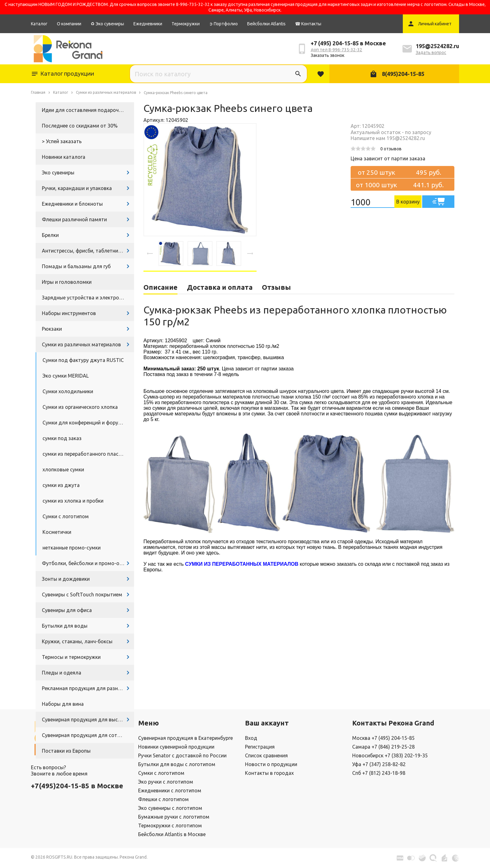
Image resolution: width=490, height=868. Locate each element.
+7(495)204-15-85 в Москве (77, 786)
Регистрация (260, 747)
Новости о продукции (271, 764)
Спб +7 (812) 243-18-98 (379, 773)
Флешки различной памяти (74, 219)
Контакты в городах (269, 773)
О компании (69, 24)
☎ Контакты (308, 24)
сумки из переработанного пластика (86, 454)
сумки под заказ (62, 438)
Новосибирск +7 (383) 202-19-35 (390, 755)
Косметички (57, 532)
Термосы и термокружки (71, 657)
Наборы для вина (63, 704)
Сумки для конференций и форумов (85, 423)
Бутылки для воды (65, 626)
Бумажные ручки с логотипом (174, 817)
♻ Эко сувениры (107, 24)
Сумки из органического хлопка (80, 407)
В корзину (408, 202)
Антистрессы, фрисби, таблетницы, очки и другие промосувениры (88, 251)
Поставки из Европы (66, 751)
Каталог (39, 24)
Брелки (50, 235)
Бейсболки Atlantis (266, 24)
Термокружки (186, 24)
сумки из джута (61, 485)
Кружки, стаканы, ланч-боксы (77, 641)
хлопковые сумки (63, 469)
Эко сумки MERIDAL (66, 376)
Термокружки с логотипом (170, 825)
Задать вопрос (431, 53)
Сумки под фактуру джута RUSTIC (83, 360)
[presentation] (150, 253)
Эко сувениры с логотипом (170, 808)
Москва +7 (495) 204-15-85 (383, 738)
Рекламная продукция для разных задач (88, 688)
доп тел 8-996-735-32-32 (336, 50)
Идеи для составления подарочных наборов (88, 110)
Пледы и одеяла (62, 673)
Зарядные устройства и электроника (86, 298)
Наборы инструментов (69, 313)
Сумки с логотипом (66, 516)
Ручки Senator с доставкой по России (182, 755)
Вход (251, 738)
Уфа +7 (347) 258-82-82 (379, 764)
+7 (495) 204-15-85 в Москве (348, 43)
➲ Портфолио (223, 24)
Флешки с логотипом (163, 799)
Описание (160, 287)
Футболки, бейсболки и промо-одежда (88, 563)
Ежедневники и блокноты (72, 204)
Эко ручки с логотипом (166, 782)
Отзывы (276, 287)
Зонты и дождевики (66, 579)
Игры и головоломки (67, 282)
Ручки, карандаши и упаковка (77, 188)
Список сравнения (266, 755)
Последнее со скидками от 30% (80, 126)
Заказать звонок (327, 55)
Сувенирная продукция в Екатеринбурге (185, 738)
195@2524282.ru (437, 46)
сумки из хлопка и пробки (73, 501)
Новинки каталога (64, 157)
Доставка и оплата (220, 287)
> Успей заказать (62, 141)
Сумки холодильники (68, 391)
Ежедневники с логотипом (170, 790)
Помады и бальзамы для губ (76, 266)
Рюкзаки (52, 329)
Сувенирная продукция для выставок (87, 720)
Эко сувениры (58, 173)
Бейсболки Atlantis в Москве (172, 834)
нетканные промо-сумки (72, 548)
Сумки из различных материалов (81, 344)
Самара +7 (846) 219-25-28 (383, 747)
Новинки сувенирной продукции (176, 747)
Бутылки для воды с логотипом (177, 764)
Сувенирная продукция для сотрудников (88, 735)
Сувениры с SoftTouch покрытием (82, 595)
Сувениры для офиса (67, 610)
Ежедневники (148, 24)
